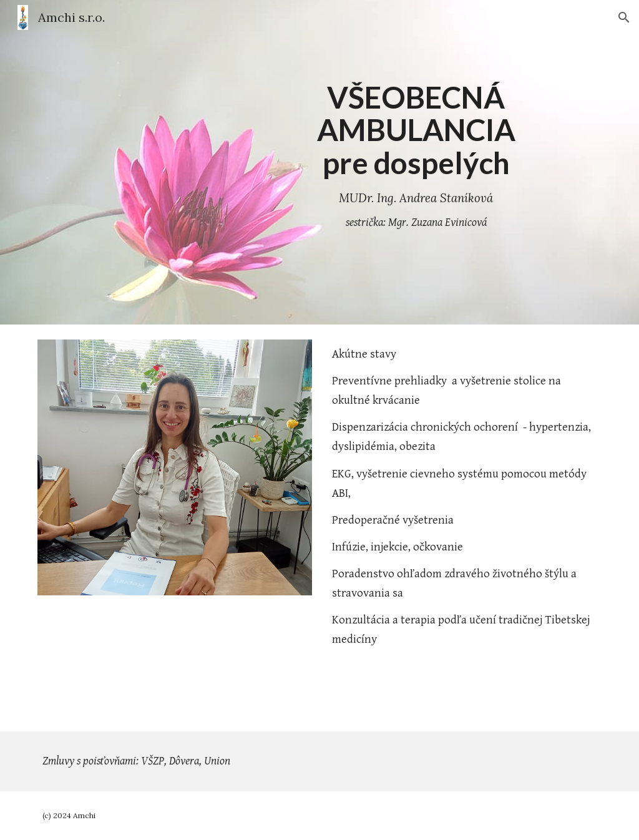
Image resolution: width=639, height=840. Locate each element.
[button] (624, 17)
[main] (416, 163)
